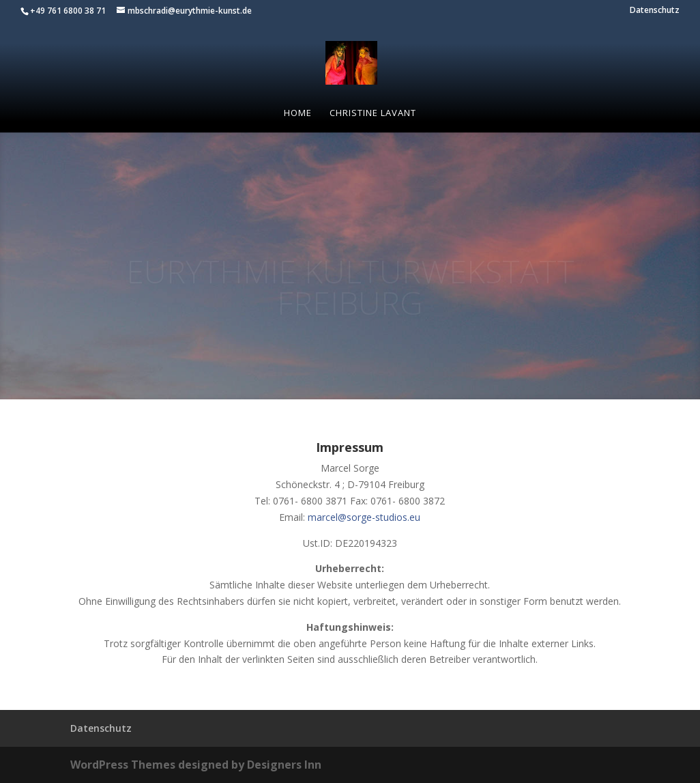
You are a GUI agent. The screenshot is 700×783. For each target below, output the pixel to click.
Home (298, 113)
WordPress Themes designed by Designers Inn (196, 765)
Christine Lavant (373, 113)
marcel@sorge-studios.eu (364, 517)
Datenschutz (655, 11)
